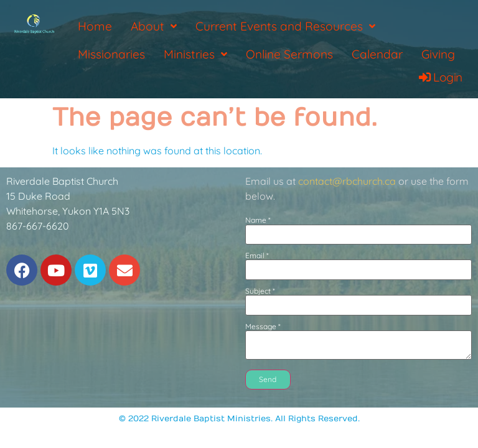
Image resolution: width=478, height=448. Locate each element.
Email (257, 256)
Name (258, 220)
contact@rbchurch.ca (347, 181)
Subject (260, 291)
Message (263, 327)
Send (268, 379)
